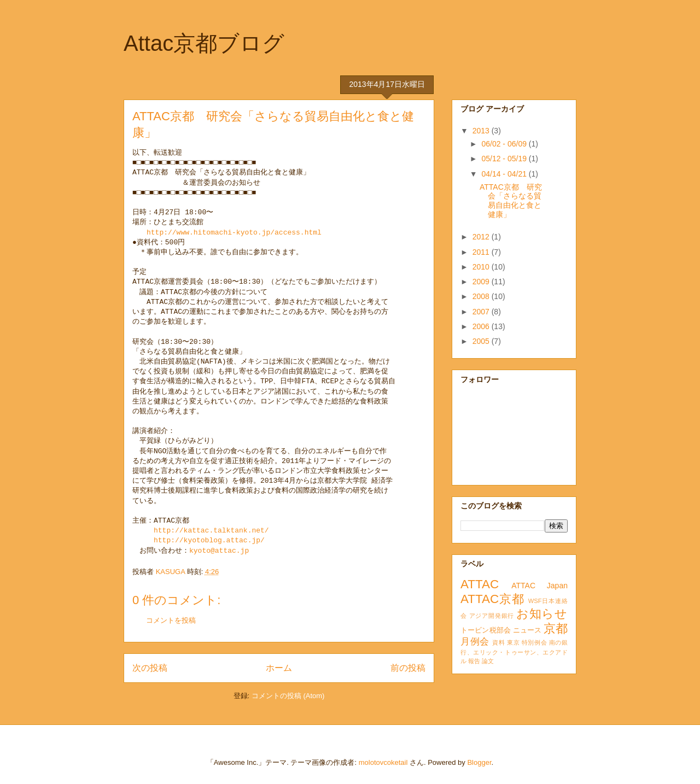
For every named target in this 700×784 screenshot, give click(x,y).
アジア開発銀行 (492, 616)
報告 (474, 661)
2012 (482, 237)
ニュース (527, 630)
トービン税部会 (486, 630)
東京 (513, 642)
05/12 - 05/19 (505, 159)
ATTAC (480, 584)
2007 (482, 312)
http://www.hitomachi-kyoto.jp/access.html (234, 233)
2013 (482, 131)
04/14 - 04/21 (505, 174)
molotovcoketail (383, 762)
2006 (482, 326)
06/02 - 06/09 (505, 144)
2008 (482, 296)
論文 (488, 661)
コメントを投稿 (171, 620)
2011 (482, 252)
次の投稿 (150, 668)
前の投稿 (408, 668)
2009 (482, 282)
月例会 (475, 642)
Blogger (479, 762)
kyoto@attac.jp (219, 551)
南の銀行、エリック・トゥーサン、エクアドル (514, 652)
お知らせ (542, 614)
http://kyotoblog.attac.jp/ (209, 541)
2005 (482, 341)
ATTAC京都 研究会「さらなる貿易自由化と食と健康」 (511, 201)
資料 (498, 642)
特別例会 (534, 642)
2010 (482, 267)
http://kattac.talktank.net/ (211, 531)
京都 (556, 628)
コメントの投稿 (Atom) (288, 696)
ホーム (279, 668)
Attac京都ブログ (204, 43)
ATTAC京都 (492, 599)
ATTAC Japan (539, 586)
